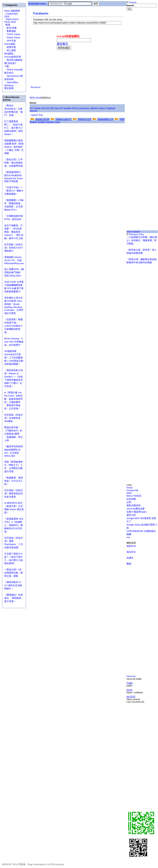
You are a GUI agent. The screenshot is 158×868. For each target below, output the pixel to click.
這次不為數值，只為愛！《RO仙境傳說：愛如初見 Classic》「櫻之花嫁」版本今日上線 (15, 232)
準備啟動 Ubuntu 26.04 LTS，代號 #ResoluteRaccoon (14, 260)
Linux (57, 122)
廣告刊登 (131, 515)
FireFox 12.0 (85, 119)
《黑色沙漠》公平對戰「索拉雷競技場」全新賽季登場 (14, 163)
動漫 (8, 25)
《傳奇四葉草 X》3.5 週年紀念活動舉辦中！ (13, 585)
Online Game (12, 37)
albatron (94, 108)
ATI (31, 108)
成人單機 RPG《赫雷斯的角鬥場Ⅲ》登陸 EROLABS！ (14, 272)
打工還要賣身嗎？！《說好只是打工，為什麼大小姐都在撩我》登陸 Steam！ (14, 128)
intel (43, 108)
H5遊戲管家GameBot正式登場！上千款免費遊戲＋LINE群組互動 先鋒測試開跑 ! (14, 358)
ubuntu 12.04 (42, 119)
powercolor (84, 108)
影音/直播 (10, 28)
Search (132, 2)
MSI (52, 108)
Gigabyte (111, 108)
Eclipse (42, 122)
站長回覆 (131, 499)
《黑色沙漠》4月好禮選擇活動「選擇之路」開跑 (14, 573)
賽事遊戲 (10, 31)
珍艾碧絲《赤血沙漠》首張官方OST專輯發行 (14, 248)
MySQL (34, 122)
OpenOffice (11, 82)
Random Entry (135, 234)
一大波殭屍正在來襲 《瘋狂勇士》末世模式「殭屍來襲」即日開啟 (142, 240)
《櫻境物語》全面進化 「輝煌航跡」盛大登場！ (14, 598)
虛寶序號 (10, 47)
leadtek (67, 108)
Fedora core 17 (64, 119)
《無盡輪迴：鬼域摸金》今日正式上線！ (14, 481)
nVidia (37, 108)
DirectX (34, 111)
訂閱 (129, 502)
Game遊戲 (10, 44)
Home (130, 488)
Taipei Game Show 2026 (11, 20)
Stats (129, 493)
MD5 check (36, 98)
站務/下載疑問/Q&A (137, 512)
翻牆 (129, 564)
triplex (102, 108)
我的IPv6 (131, 546)
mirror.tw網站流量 (136, 509)
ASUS (75, 108)
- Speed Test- (37, 115)
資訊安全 (131, 552)
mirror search (133, 232)
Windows (9, 85)
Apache (50, 122)
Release (36, 87)
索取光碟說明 (133, 505)
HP (61, 108)
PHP (122, 119)
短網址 (130, 558)
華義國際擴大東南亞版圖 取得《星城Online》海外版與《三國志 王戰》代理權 (14, 147)
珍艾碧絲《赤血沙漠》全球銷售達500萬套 (14, 418)
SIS (48, 108)
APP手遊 (10, 41)
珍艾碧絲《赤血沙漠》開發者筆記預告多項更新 (14, 493)
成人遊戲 (10, 50)
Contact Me (132, 490)
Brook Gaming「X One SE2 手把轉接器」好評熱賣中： (14, 342)
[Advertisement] (138, 70)
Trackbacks (41, 13)
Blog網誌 (9, 54)
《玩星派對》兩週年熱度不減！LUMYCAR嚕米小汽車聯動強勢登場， (14, 326)
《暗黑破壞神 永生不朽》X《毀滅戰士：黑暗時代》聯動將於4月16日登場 (14, 525)
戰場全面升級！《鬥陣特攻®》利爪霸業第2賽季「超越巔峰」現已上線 (14, 434)
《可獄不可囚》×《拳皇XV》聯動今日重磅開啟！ (14, 191)
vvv (128, 537)
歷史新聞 (9, 88)
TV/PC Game (12, 34)
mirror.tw (131, 676)
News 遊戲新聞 (12, 11)
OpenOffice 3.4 (105, 119)
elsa (57, 108)
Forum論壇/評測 (13, 57)
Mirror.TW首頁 (134, 496)
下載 (7, 66)
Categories (10, 5)
